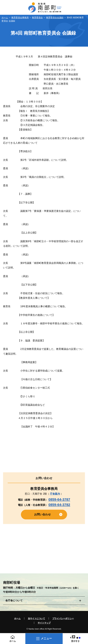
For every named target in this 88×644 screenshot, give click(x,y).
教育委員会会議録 (55, 18)
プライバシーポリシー (63, 618)
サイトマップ (44, 623)
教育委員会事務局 (20, 18)
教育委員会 (37, 18)
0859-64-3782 (59, 505)
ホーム (5, 18)
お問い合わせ (43, 514)
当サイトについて (36, 618)
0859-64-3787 (59, 499)
